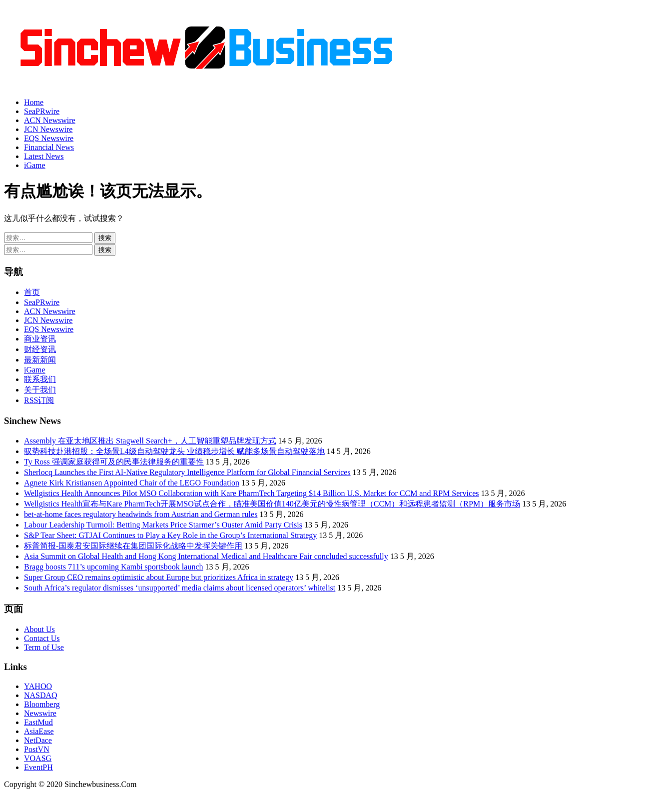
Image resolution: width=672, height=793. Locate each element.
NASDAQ (41, 695)
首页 (32, 292)
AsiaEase (39, 731)
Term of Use (44, 647)
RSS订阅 (39, 400)
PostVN (37, 749)
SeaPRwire (42, 111)
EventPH (38, 767)
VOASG (38, 758)
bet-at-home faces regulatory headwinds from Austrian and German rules (141, 514)
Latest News (44, 156)
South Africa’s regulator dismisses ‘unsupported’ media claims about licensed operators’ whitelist (180, 588)
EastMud (38, 722)
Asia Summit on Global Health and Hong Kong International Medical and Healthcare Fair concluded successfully (206, 556)
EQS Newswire (49, 138)
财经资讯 (40, 349)
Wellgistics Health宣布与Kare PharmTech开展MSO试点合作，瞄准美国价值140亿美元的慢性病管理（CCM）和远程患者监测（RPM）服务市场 (272, 504)
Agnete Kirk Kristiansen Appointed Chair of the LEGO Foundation (132, 483)
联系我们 (40, 379)
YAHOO (38, 686)
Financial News (49, 147)
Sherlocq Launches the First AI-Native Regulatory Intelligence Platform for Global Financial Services (187, 472)
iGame (35, 165)
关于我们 (40, 390)
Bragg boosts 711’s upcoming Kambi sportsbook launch (114, 567)
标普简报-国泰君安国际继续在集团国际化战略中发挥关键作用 (133, 546)
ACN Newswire (50, 120)
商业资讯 (40, 339)
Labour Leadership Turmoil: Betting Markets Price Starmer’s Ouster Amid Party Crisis (163, 525)
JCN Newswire (48, 129)
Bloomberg (42, 704)
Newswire (40, 713)
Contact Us (42, 638)
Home (34, 102)
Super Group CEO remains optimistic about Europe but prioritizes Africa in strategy (159, 577)
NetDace (38, 740)
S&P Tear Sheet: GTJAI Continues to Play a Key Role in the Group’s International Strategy (170, 535)
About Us (39, 629)
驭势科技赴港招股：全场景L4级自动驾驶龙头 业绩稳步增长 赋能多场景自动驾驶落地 (174, 451)
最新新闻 (40, 360)
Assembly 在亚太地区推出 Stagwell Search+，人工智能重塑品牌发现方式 (150, 441)
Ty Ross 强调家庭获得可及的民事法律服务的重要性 (114, 462)
